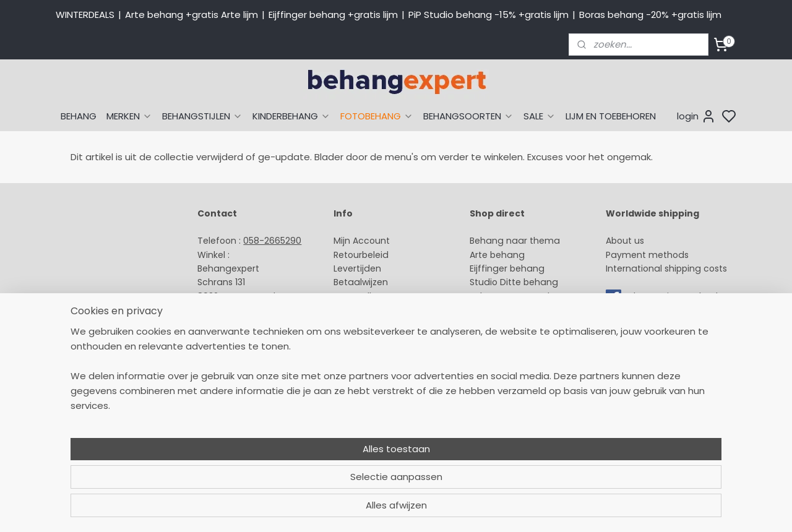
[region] (314, 480)
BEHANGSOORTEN (468, 116)
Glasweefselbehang (513, 338)
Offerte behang (368, 310)
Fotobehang (497, 351)
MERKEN (129, 116)
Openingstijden (231, 338)
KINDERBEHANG (291, 116)
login (696, 116)
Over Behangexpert (376, 338)
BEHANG (79, 116)
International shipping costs (666, 268)
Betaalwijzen (361, 282)
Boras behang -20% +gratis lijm (650, 15)
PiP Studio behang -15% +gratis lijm (489, 15)
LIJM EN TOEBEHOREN (611, 116)
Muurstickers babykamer (523, 324)
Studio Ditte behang (514, 282)
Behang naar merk (511, 296)
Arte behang (497, 255)
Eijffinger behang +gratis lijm (333, 15)
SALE (540, 116)
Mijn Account (362, 241)
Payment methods (647, 255)
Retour (348, 255)
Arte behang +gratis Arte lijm (192, 15)
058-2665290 (272, 241)
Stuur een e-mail (236, 324)
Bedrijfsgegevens (235, 351)
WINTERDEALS (85, 15)
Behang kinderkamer (515, 310)
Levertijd (352, 268)
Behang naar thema (515, 241)
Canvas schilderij (507, 366)
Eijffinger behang (507, 268)
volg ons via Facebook (673, 296)
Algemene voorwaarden (387, 351)
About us (625, 241)
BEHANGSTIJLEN (202, 116)
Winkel (347, 324)
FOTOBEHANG (377, 116)
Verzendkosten (366, 296)
